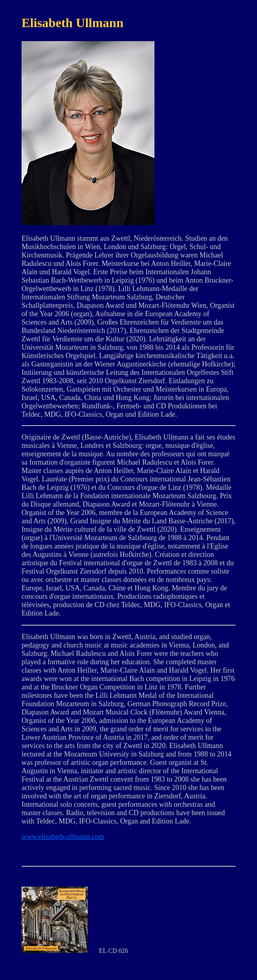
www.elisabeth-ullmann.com (63, 837)
